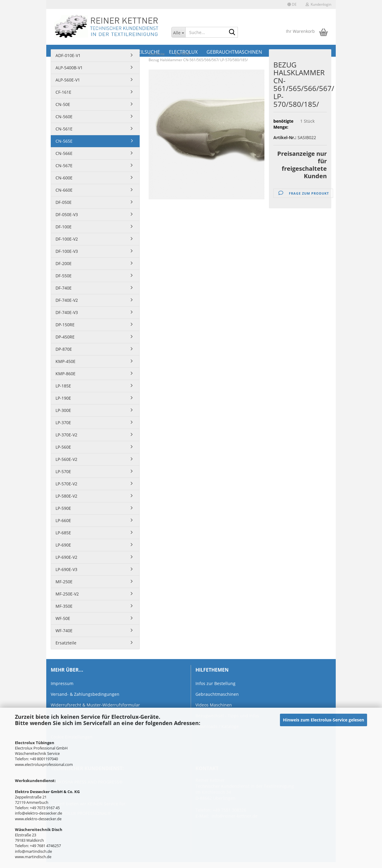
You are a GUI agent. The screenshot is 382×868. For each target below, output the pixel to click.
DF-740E (64, 288)
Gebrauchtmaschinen (217, 694)
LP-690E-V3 (66, 569)
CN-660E (64, 190)
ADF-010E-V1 (68, 55)
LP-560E (63, 447)
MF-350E (64, 606)
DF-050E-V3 (67, 214)
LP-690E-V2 (66, 557)
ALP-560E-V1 (68, 80)
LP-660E (63, 520)
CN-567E (64, 166)
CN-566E (64, 153)
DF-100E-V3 (67, 251)
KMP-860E (66, 374)
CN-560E (64, 117)
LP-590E (63, 508)
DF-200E (64, 263)
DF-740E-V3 (67, 312)
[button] (292, 4)
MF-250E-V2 (67, 594)
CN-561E (64, 129)
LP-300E (63, 410)
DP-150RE (65, 325)
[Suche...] (178, 32)
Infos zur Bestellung (215, 683)
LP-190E (63, 398)
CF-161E (63, 92)
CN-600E (64, 178)
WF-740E (64, 631)
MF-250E (64, 582)
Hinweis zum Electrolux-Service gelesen (324, 720)
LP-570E (63, 471)
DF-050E (64, 202)
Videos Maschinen (214, 705)
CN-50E (63, 104)
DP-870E (64, 349)
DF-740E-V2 (67, 300)
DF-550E (64, 276)
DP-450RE (65, 337)
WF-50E (63, 618)
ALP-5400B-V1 (69, 68)
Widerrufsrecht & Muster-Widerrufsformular (95, 705)
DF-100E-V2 (67, 239)
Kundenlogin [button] (318, 4)
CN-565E (64, 141)
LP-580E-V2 (66, 496)
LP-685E (63, 533)
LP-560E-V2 (66, 459)
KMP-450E (66, 361)
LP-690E (63, 545)
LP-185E (63, 386)
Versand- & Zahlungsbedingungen (85, 694)
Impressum (62, 683)
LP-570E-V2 (66, 484)
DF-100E (64, 227)
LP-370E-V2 (66, 435)
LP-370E (63, 423)
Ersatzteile (66, 643)
